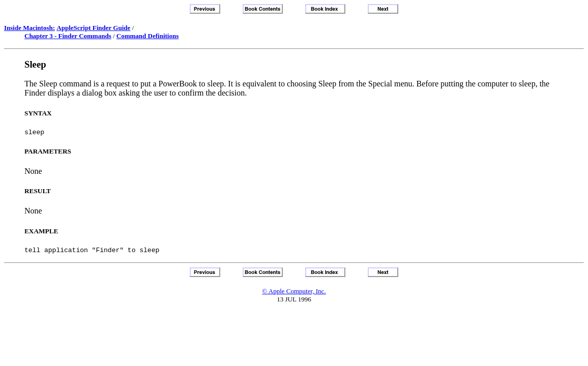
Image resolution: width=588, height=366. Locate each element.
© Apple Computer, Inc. (294, 294)
